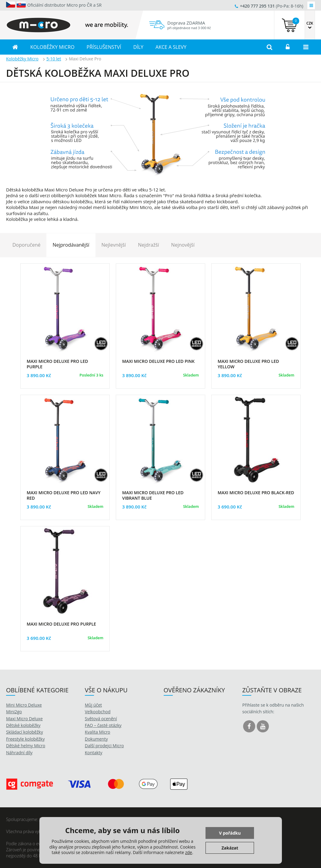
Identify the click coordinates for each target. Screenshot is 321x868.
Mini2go (14, 712)
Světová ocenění (101, 719)
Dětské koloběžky (23, 725)
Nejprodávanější (71, 245)
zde (189, 852)
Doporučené (26, 245)
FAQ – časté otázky (103, 725)
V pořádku (230, 833)
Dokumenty (96, 739)
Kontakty (94, 753)
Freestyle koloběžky (25, 739)
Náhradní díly (19, 753)
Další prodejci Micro (104, 746)
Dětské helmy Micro (26, 746)
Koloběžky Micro (22, 59)
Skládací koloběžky (25, 732)
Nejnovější (183, 245)
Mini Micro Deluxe (24, 705)
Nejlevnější (114, 245)
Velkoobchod (98, 712)
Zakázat (230, 848)
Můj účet (94, 705)
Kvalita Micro (98, 732)
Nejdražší (148, 245)
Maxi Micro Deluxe (24, 719)
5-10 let (54, 59)
